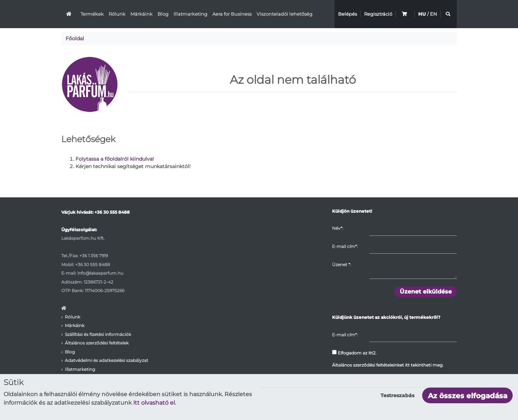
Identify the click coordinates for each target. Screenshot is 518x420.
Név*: (338, 228)
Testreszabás (397, 395)
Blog (163, 14)
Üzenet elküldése (426, 292)
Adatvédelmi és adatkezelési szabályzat (107, 360)
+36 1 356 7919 (94, 256)
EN (434, 14)
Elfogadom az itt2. (354, 353)
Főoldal (75, 38)
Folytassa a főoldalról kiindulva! (115, 159)
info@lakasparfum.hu (100, 273)
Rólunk (117, 14)
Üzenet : (341, 265)
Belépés (348, 14)
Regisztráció (378, 14)
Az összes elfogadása (468, 396)
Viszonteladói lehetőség (284, 14)
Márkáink (141, 14)
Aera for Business (232, 14)
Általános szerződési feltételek (97, 343)
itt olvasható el (154, 403)
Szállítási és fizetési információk (98, 334)
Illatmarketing (190, 14)
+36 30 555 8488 (112, 212)
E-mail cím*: (345, 246)
